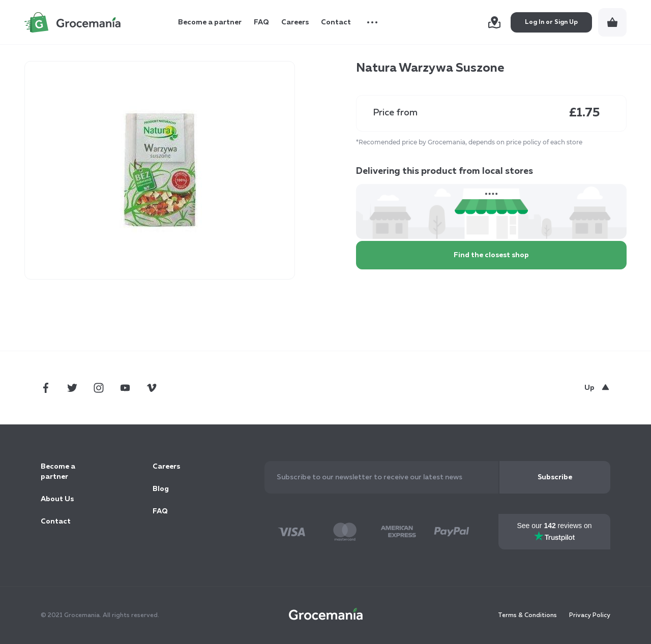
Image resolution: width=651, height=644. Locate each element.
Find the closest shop (491, 255)
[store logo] (72, 22)
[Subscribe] (555, 477)
